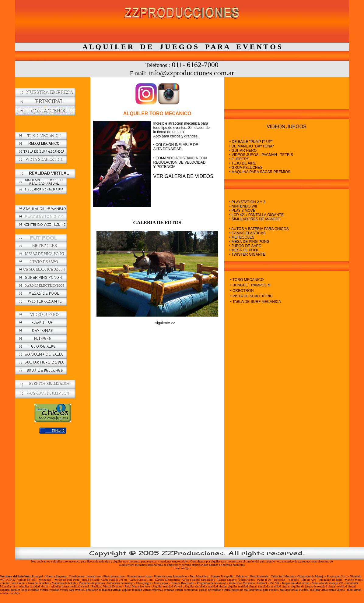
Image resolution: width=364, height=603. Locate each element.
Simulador (352, 583)
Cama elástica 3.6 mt (114, 580)
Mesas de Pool (27, 580)
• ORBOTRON (242, 291)
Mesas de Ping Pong (67, 580)
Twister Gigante (227, 580)
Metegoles (45, 580)
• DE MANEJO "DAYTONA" (249, 146)
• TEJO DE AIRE (240, 163)
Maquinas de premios (92, 583)
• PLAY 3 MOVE (242, 211)
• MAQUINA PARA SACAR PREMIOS (257, 172)
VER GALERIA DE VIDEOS (183, 176)
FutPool (262, 583)
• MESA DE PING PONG (249, 242)
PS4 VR (274, 583)
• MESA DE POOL (244, 250)
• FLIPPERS (237, 159)
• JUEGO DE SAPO (245, 246)
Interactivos (94, 576)
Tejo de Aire (308, 580)
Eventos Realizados (182, 583)
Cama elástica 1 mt (141, 580)
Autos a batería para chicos (198, 580)
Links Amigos (182, 568)
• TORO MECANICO (247, 280)
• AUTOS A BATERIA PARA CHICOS (259, 229)
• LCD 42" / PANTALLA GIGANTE (256, 215)
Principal (37, 576)
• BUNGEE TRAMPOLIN (250, 285)
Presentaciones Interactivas (171, 576)
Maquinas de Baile (331, 580)
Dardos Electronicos (168, 580)
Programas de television (212, 583)
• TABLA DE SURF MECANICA (256, 302)
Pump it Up (264, 580)
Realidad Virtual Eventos (107, 586)
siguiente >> (165, 323)
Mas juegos (161, 583)
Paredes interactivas (139, 576)
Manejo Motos (354, 580)
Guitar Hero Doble (13, 583)
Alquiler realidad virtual (34, 586)
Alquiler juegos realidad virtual (70, 586)
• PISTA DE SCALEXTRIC (252, 296)
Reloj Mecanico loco (137, 586)
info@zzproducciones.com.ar (191, 73)
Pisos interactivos (115, 576)
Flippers (294, 580)
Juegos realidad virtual (296, 583)
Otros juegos (144, 583)
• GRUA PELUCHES (243, 168)
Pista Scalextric (259, 576)
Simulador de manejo (121, 583)
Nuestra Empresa (56, 576)
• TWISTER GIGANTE (247, 254)
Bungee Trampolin (222, 576)
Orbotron (242, 576)
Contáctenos (76, 576)
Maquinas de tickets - (65, 583)
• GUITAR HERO (241, 151)
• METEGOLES (242, 237)
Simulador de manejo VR (327, 583)
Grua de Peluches (39, 583)
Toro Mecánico (199, 576)
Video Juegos (247, 580)
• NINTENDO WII (243, 206)
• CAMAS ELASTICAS (247, 233)
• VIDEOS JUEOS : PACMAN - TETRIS (259, 155)
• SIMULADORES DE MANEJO (254, 219)
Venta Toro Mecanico (242, 583)
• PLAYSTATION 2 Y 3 (245, 202)
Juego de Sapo (91, 580)
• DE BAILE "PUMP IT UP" (251, 142)
